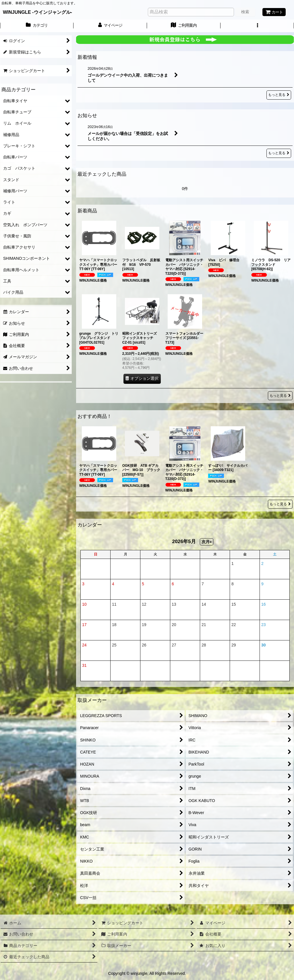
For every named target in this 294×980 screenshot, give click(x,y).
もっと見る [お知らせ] (279, 153)
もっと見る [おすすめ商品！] (280, 504)
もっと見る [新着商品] (280, 396)
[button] (257, 26)
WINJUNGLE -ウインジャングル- (37, 12)
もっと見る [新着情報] (279, 95)
